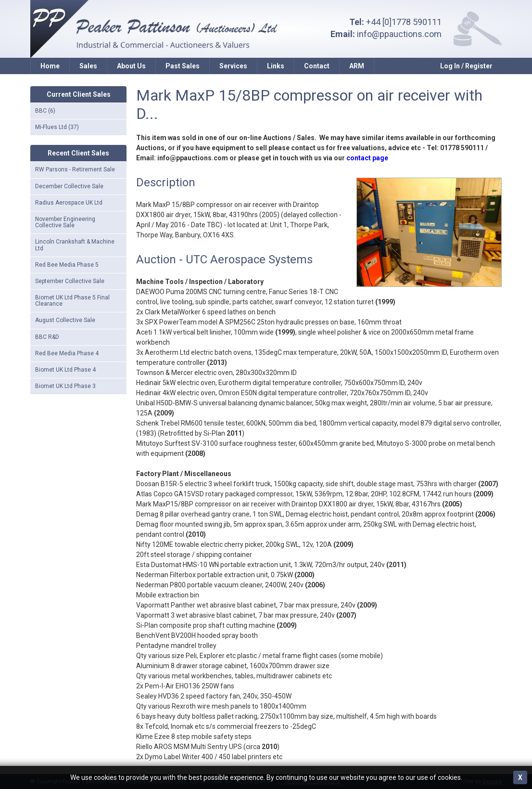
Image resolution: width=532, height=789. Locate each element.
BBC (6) (45, 111)
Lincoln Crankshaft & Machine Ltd (75, 245)
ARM (357, 66)
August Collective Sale (65, 320)
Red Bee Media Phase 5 (67, 265)
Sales (88, 66)
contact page (367, 158)
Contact (317, 66)
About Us (131, 66)
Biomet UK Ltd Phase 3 (65, 386)
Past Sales (183, 66)
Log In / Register (466, 66)
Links (276, 66)
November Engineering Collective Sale (65, 222)
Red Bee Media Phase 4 (67, 353)
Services (233, 66)
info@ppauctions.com (399, 34)
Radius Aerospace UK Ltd (69, 203)
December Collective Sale (69, 186)
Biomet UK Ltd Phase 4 (65, 370)
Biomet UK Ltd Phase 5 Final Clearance (72, 301)
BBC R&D (47, 337)
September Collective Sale (70, 281)
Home (50, 66)
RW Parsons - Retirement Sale (75, 169)
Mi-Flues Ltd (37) (57, 127)
